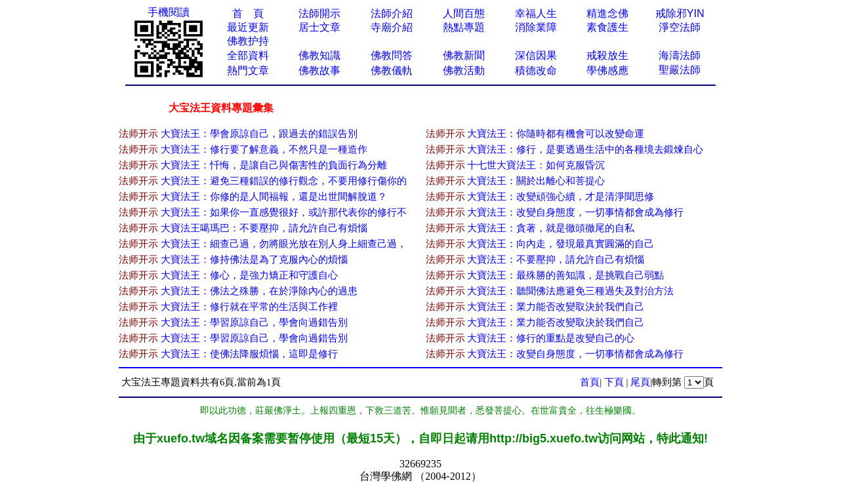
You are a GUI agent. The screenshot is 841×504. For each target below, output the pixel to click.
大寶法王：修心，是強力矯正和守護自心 (249, 275)
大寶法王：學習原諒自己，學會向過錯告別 (254, 322)
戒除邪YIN (680, 13)
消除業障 (536, 27)
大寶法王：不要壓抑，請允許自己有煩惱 (556, 260)
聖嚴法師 (680, 70)
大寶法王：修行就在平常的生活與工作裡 (249, 307)
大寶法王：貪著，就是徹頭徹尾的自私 (551, 228)
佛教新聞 (464, 55)
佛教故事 (319, 70)
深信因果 (536, 55)
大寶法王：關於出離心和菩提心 (536, 181)
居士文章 (319, 27)
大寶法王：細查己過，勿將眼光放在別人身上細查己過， (284, 244)
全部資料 (248, 55)
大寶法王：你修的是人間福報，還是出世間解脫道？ (274, 197)
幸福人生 (536, 13)
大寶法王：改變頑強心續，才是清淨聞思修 (561, 197)
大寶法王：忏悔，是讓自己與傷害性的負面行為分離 (274, 165)
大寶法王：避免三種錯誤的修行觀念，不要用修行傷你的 (284, 181)
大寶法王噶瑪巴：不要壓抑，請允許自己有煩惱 (264, 228)
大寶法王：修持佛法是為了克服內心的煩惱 (254, 260)
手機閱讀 (169, 12)
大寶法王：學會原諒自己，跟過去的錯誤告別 (259, 134)
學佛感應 (607, 70)
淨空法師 (680, 27)
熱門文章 (248, 70)
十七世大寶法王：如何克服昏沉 (536, 165)
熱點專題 (464, 27)
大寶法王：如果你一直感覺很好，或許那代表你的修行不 (284, 212)
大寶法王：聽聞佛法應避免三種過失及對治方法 (570, 291)
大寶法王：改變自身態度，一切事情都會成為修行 (575, 212)
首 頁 (248, 13)
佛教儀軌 (392, 70)
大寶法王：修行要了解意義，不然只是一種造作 (264, 149)
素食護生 (607, 27)
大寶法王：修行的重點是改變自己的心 (551, 338)
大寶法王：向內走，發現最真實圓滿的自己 (561, 244)
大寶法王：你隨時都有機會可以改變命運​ (556, 134)
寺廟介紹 (392, 27)
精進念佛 (607, 13)
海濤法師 (680, 55)
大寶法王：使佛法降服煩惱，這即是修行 (249, 354)
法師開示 (319, 13)
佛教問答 (392, 55)
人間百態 (464, 13)
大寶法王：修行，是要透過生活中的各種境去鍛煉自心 (585, 149)
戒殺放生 (607, 55)
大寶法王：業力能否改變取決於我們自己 (556, 307)
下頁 (614, 382)
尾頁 (640, 382)
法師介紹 (392, 13)
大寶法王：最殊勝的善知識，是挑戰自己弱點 (565, 275)
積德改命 (536, 70)
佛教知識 (319, 55)
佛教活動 (464, 70)
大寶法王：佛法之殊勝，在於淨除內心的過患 (259, 291)
